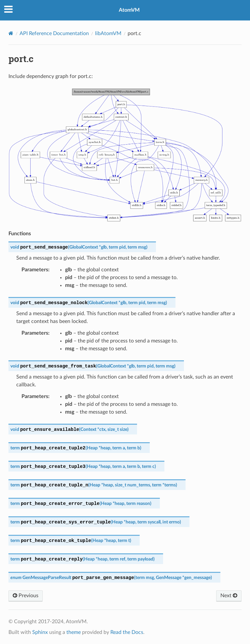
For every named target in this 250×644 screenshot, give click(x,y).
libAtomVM (108, 33)
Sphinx (40, 632)
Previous (26, 596)
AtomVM (129, 10)
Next (229, 596)
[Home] (11, 33)
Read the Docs (127, 632)
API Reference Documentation (54, 33)
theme (74, 632)
